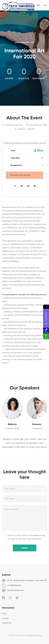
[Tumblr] (35, 186)
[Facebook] (15, 186)
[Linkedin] (28, 186)
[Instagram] (10, 598)
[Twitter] (22, 186)
